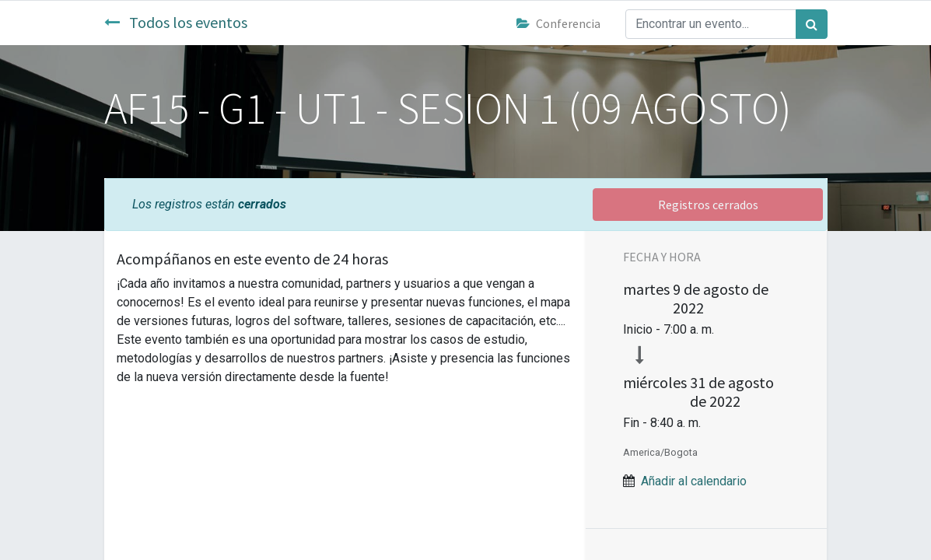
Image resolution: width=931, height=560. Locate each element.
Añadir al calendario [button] (694, 481)
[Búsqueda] (812, 24)
